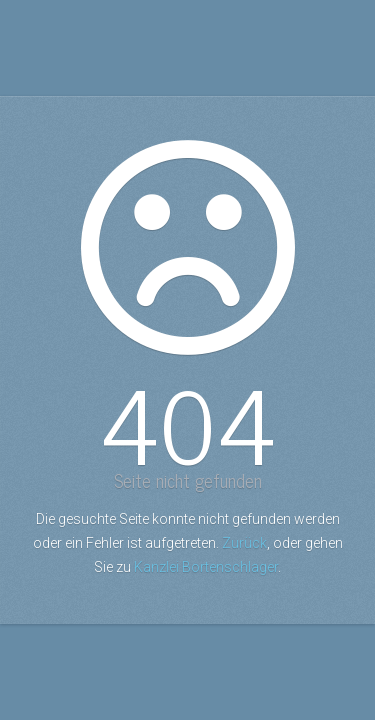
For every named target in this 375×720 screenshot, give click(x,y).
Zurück (244, 543)
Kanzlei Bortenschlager (206, 567)
